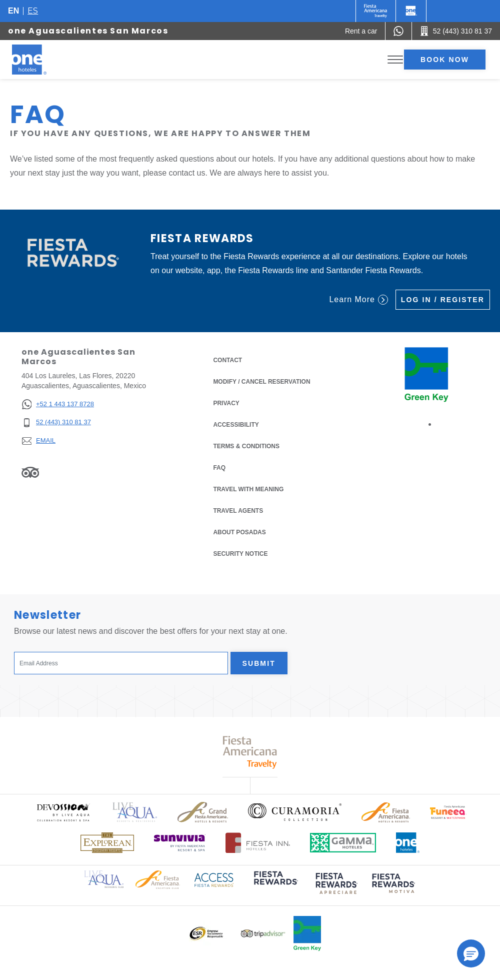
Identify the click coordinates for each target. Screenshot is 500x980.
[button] (471, 953)
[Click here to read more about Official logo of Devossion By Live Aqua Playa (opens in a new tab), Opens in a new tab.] (63, 812)
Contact (227, 360)
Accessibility (236, 425)
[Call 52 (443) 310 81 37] (456, 31)
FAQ (219, 468)
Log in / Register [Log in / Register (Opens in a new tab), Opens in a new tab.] (443, 300)
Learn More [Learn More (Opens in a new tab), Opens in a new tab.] (358, 300)
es (33, 11)
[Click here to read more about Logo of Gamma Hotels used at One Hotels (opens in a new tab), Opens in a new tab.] (343, 843)
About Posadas (239, 532)
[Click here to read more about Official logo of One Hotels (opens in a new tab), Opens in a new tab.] (408, 843)
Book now (445, 60)
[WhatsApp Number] (398, 31)
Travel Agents (238, 511)
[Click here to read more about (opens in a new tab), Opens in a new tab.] (275, 885)
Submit (259, 663)
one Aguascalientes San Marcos (88, 31)
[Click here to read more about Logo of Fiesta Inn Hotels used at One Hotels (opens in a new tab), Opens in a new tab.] (258, 843)
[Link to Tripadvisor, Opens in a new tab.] (30, 472)
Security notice (240, 554)
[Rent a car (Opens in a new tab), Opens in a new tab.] (361, 31)
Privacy (226, 402)
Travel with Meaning (248, 489)
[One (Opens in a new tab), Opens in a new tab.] (376, 11)
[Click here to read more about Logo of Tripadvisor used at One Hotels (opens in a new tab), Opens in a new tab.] (263, 934)
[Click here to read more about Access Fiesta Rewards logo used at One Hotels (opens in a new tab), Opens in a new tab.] (214, 879)
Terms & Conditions (246, 445)
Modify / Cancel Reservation (261, 382)
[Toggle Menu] (395, 60)
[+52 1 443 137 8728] (58, 404)
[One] (411, 11)
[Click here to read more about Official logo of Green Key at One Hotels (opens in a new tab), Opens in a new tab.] (307, 933)
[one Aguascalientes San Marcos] (41, 60)
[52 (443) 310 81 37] (58, 422)
